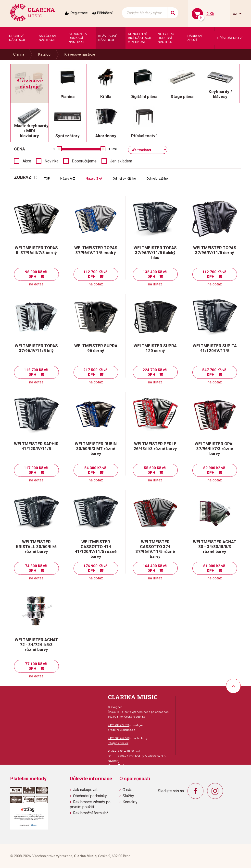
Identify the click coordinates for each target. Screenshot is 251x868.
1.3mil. (113, 149)
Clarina (19, 54)
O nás (127, 790)
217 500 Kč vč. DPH (96, 372)
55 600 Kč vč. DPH (155, 470)
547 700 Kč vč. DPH (215, 372)
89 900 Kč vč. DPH (215, 470)
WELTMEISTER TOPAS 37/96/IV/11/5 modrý (96, 250)
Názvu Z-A (94, 178)
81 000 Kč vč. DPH (215, 568)
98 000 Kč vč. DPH (36, 274)
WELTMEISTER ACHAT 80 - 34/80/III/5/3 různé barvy (215, 547)
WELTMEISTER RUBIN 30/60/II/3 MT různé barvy (96, 449)
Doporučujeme (84, 161)
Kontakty (130, 802)
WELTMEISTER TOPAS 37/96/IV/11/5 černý (215, 250)
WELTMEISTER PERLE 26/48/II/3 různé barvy (155, 446)
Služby (128, 796)
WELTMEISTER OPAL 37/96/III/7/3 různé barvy (215, 449)
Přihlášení (105, 13)
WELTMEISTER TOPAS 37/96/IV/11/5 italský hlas (155, 253)
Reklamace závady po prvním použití (90, 804)
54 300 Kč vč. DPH (96, 470)
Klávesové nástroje (80, 54)
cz (235, 14)
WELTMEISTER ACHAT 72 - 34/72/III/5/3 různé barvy (36, 645)
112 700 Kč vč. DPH (96, 274)
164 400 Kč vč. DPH (155, 568)
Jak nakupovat (85, 790)
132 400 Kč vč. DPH (155, 274)
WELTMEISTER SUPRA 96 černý (96, 348)
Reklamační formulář (90, 813)
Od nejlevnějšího (124, 178)
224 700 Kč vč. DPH (155, 372)
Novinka (51, 161)
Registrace (79, 13)
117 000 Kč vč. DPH (36, 470)
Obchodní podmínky (90, 796)
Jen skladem (121, 161)
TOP (47, 178)
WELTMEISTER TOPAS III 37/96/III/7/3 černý (36, 250)
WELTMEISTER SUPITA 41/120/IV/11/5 (215, 348)
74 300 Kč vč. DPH (36, 568)
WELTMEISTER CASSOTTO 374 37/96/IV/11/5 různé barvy (155, 549)
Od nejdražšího (157, 178)
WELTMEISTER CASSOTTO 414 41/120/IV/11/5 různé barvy (96, 549)
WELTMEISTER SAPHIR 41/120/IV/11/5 (36, 446)
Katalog (44, 54)
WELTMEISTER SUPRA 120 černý (155, 348)
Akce (27, 161)
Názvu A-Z (68, 178)
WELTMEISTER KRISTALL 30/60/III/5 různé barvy (36, 547)
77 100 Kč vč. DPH (36, 666)
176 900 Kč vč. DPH (96, 568)
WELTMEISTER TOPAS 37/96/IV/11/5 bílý (36, 348)
